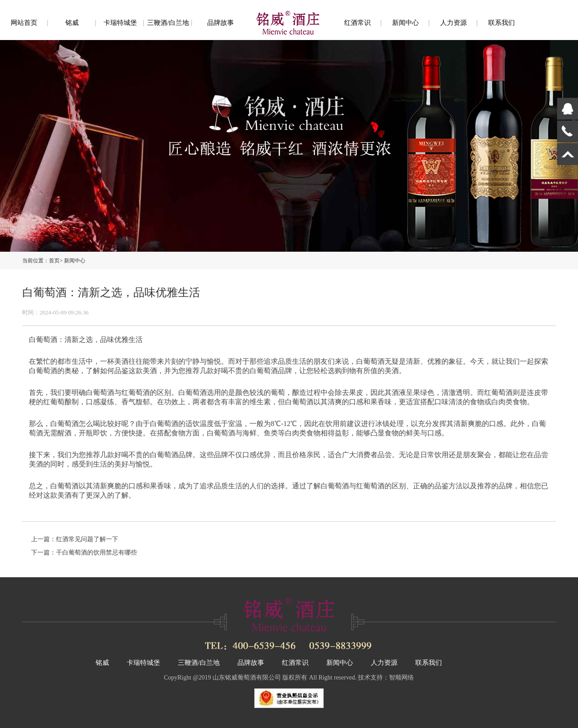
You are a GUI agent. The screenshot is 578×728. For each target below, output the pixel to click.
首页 (54, 261)
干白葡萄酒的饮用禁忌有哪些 (96, 553)
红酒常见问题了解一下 (87, 539)
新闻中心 (405, 23)
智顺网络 (401, 678)
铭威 (72, 23)
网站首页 (24, 23)
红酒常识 (357, 23)
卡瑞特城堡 (120, 23)
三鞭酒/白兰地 (168, 23)
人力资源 (454, 23)
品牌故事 (221, 23)
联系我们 (502, 23)
